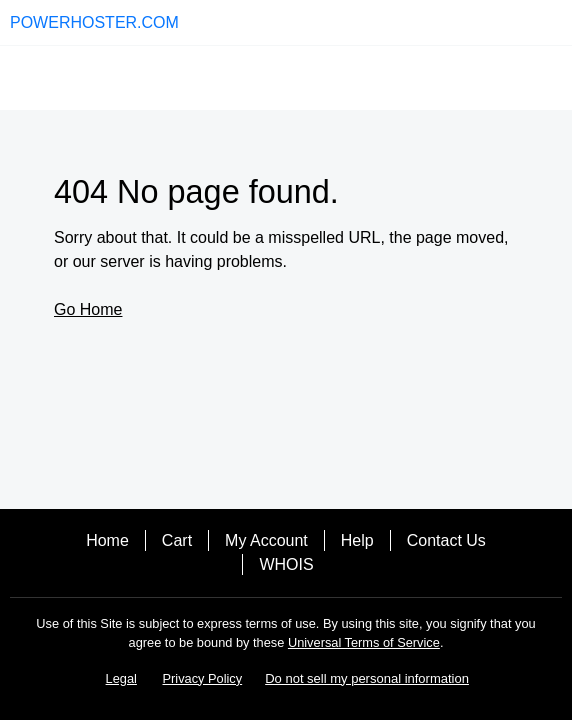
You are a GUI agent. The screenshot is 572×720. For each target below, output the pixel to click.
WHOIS (286, 564)
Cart (177, 540)
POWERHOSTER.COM (94, 22)
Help (357, 540)
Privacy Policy (203, 678)
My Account (266, 540)
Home (107, 540)
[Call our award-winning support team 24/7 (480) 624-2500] (524, 22)
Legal (121, 678)
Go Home (88, 309)
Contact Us (446, 540)
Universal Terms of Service (364, 642)
